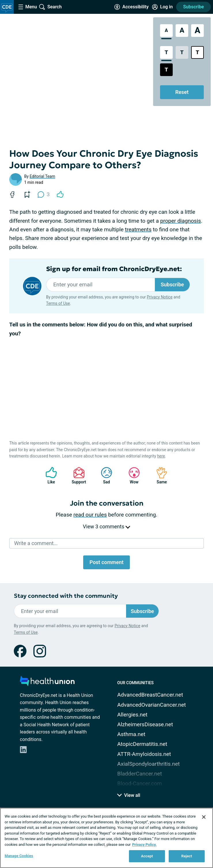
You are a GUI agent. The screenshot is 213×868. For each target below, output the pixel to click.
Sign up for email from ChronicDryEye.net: (114, 269)
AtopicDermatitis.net (142, 744)
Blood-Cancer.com (139, 783)
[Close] (204, 817)
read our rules (90, 515)
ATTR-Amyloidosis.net (144, 754)
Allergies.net (132, 715)
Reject (187, 856)
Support (77, 475)
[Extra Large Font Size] (197, 31)
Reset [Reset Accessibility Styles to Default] (182, 92)
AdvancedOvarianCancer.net (151, 705)
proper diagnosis (181, 221)
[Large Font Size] (182, 31)
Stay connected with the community (66, 596)
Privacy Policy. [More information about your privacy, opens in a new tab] (144, 845)
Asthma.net (131, 734)
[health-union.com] (47, 683)
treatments (138, 229)
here (161, 456)
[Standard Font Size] (166, 31)
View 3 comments (106, 526)
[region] (106, 838)
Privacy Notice (160, 297)
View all (129, 795)
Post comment (106, 562)
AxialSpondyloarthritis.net (148, 764)
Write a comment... (36, 543)
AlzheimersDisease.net (145, 724)
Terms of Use (58, 303)
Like (48, 475)
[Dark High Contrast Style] (166, 70)
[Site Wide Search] (50, 7)
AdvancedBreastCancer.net (150, 695)
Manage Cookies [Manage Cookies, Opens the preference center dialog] (19, 856)
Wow (131, 475)
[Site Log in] (162, 7)
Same (159, 475)
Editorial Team (42, 176)
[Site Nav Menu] (28, 7)
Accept (147, 856)
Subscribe (193, 7)
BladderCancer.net (139, 774)
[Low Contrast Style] (182, 52)
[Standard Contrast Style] (166, 52)
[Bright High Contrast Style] (197, 52)
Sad (104, 475)
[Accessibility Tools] (131, 7)
